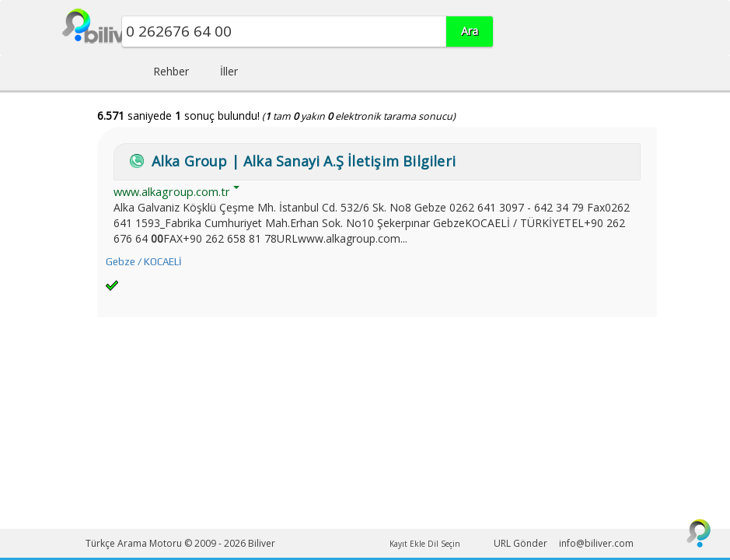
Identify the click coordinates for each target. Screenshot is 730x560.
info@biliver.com (596, 543)
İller (229, 71)
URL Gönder (520, 543)
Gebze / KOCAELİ (143, 262)
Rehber (171, 71)
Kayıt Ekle (407, 544)
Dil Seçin (444, 544)
